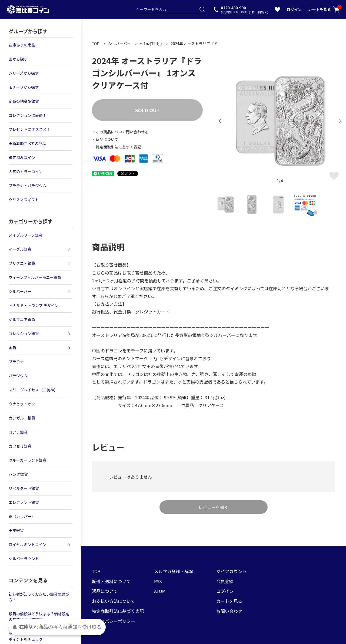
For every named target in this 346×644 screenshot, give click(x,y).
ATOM (160, 591)
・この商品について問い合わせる (120, 132)
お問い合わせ (229, 611)
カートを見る (324, 9)
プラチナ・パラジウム (28, 186)
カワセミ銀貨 (20, 446)
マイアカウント (231, 571)
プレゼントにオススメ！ (29, 129)
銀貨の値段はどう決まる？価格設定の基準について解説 (39, 617)
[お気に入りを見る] (277, 11)
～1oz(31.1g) (151, 44)
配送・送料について (111, 581)
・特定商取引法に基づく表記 (117, 147)
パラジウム (18, 376)
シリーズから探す (24, 73)
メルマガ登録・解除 (174, 571)
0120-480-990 (244, 9)
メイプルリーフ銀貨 (26, 235)
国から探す (18, 59)
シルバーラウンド (24, 559)
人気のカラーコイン (26, 171)
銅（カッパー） (22, 516)
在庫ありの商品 (22, 45)
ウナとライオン (22, 404)
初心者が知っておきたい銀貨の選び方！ (39, 597)
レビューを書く (214, 507)
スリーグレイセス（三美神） (33, 390)
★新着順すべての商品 (27, 143)
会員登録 (225, 581)
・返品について (105, 139)
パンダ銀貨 (18, 474)
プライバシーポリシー (114, 621)
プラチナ (16, 362)
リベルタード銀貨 (24, 488)
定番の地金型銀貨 (24, 101)
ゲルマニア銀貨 (22, 319)
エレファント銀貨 (24, 502)
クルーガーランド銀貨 (28, 460)
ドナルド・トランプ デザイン (34, 305)
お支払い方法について (114, 601)
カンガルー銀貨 (22, 418)
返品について (105, 591)
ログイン (294, 9)
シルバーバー (119, 44)
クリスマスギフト (24, 200)
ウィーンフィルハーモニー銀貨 (35, 277)
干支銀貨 (16, 530)
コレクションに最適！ (28, 115)
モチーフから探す (24, 87)
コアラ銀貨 (18, 432)
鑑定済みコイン (22, 157)
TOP (96, 44)
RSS (158, 581)
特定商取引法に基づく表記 (118, 611)
